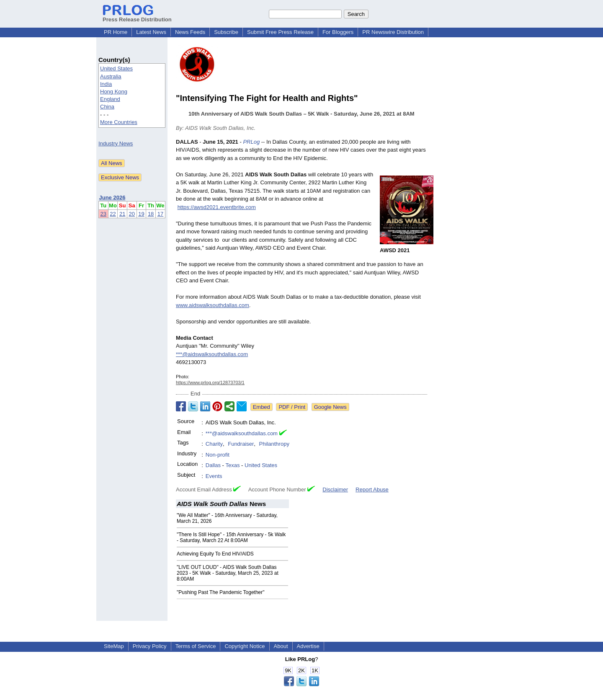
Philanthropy (274, 444)
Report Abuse (372, 489)
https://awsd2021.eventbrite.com (217, 207)
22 (113, 214)
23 (103, 214)
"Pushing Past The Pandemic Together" (221, 592)
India (106, 84)
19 (141, 214)
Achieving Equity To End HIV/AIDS (215, 554)
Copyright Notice (245, 646)
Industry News (116, 143)
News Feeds (190, 32)
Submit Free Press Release (280, 32)
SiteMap (114, 646)
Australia (111, 76)
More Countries (119, 122)
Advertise (308, 646)
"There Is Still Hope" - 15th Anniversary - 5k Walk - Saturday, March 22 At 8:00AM (231, 537)
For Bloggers (338, 32)
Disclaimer (335, 489)
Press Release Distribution (137, 16)
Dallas (213, 465)
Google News (330, 407)
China (107, 107)
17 (160, 214)
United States (116, 68)
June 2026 (112, 198)
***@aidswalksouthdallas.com (212, 354)
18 (151, 214)
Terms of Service (196, 646)
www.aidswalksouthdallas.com (213, 305)
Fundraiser (241, 444)
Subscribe (226, 32)
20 (132, 214)
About (281, 646)
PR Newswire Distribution (393, 32)
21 (122, 214)
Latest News (151, 32)
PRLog (251, 142)
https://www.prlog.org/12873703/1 (210, 382)
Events (214, 476)
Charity (214, 444)
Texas (232, 465)
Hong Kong (114, 92)
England (110, 99)
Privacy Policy (150, 646)
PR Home (116, 32)
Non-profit (218, 455)
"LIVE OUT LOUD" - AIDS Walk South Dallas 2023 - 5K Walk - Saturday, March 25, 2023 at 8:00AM (228, 573)
